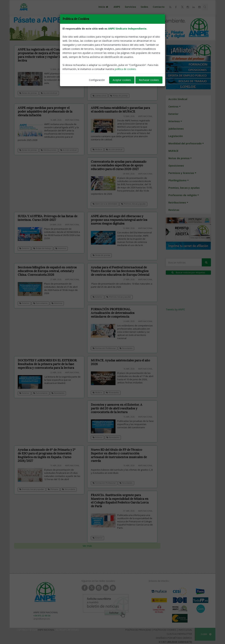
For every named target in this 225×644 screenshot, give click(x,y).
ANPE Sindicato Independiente (127, 29)
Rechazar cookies (149, 80)
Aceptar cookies (122, 80)
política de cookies (125, 69)
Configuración (97, 80)
